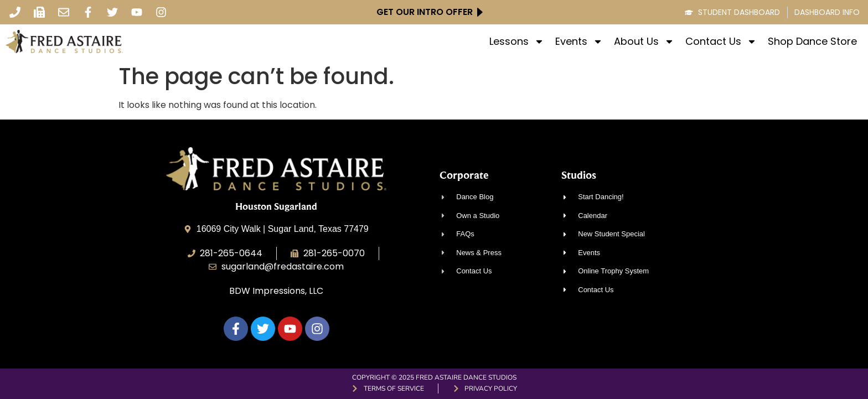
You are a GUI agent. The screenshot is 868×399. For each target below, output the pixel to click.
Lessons (517, 42)
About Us (644, 42)
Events (579, 42)
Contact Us (721, 42)
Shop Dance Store (812, 42)
